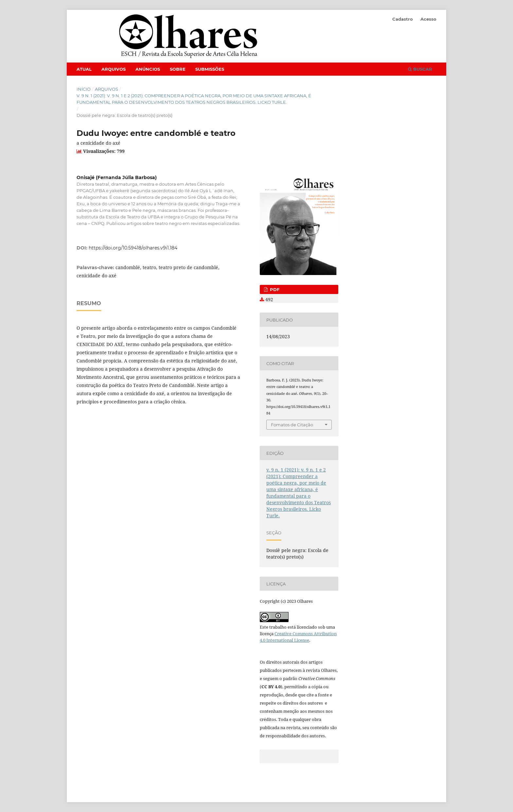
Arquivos (114, 69)
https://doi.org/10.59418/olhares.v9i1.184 (133, 248)
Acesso (428, 19)
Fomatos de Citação (292, 425)
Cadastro (403, 19)
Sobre (178, 69)
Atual (84, 69)
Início (84, 89)
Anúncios (148, 69)
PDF (274, 289)
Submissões (210, 69)
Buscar (420, 69)
